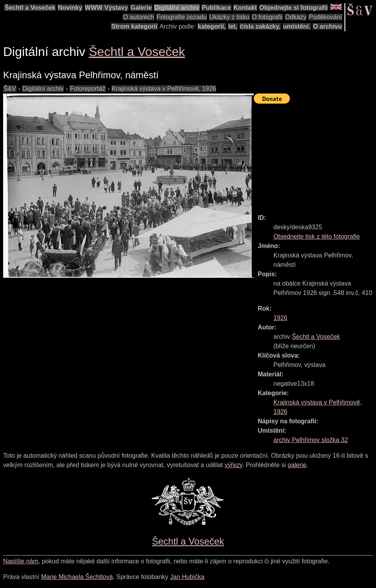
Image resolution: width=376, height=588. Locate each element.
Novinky (70, 8)
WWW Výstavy (107, 8)
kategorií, (212, 26)
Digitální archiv (177, 8)
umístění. (297, 26)
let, (233, 26)
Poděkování (325, 17)
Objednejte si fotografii (293, 8)
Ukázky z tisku (229, 17)
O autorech (138, 17)
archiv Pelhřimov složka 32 (311, 440)
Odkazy (296, 17)
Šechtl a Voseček (30, 8)
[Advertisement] (315, 155)
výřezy (234, 465)
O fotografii (267, 17)
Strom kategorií (134, 26)
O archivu (327, 26)
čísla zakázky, (260, 26)
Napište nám (21, 561)
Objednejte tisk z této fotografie (317, 236)
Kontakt (245, 8)
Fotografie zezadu (182, 17)
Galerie (141, 8)
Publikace (216, 8)
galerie (297, 465)
